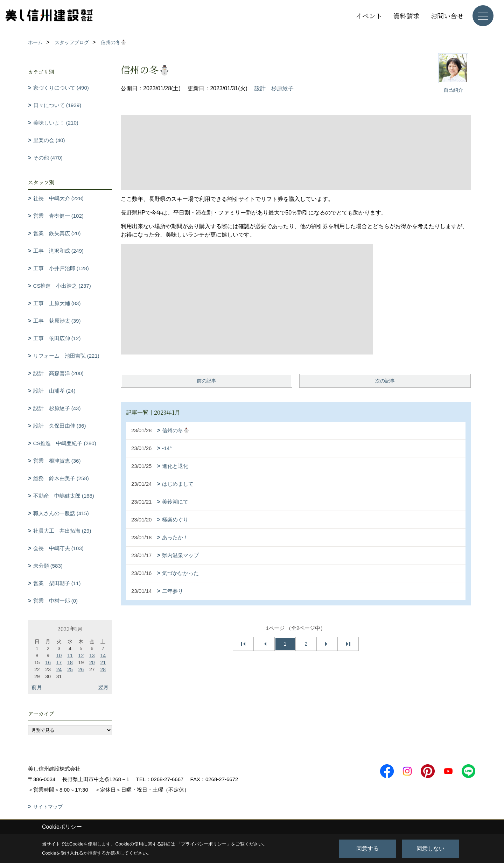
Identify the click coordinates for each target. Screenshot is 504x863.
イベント (369, 16)
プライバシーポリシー (204, 844)
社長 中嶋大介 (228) (58, 198)
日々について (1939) (57, 105)
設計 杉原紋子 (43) (57, 408)
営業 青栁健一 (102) (58, 216)
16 (48, 662)
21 (103, 662)
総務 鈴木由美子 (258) (61, 478)
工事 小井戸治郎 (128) (61, 268)
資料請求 (406, 16)
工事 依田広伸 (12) (57, 338)
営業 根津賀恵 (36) (57, 461)
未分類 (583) (48, 566)
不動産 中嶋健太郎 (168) (64, 496)
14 (103, 655)
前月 (37, 687)
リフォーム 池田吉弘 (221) (66, 356)
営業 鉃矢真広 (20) (57, 233)
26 (81, 669)
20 (92, 662)
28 (103, 669)
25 (70, 669)
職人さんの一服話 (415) (61, 513)
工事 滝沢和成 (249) (58, 251)
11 (70, 655)
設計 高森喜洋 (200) (58, 373)
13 (92, 655)
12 (81, 655)
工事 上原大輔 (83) (57, 303)
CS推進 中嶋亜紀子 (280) (65, 443)
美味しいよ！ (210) (56, 123)
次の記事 (385, 381)
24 (59, 669)
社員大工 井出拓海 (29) (62, 531)
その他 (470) (48, 158)
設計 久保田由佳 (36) (60, 426)
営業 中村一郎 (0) (56, 601)
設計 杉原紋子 (274, 88)
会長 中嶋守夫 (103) (58, 548)
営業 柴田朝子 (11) (57, 583)
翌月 (103, 687)
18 (70, 662)
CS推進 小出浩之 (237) (62, 286)
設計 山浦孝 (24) (54, 391)
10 (59, 655)
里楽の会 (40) (49, 140)
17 (59, 662)
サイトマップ (48, 807)
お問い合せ (447, 16)
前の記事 (206, 381)
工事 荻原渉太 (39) (57, 321)
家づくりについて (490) (61, 88)
